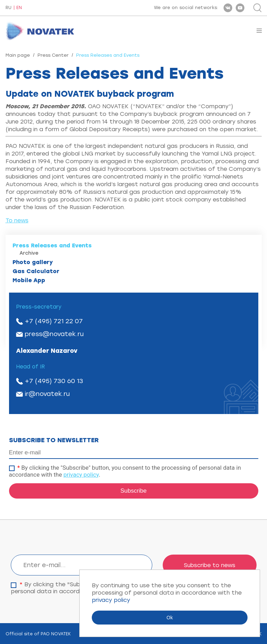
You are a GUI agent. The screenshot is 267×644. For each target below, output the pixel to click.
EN (19, 8)
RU (9, 8)
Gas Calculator (36, 271)
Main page (18, 55)
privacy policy (81, 475)
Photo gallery (33, 262)
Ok (170, 618)
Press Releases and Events (52, 245)
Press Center (53, 55)
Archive (29, 253)
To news (17, 220)
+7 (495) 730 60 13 (54, 381)
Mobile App (29, 280)
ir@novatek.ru (47, 394)
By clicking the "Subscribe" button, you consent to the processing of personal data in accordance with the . (125, 471)
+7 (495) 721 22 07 (54, 321)
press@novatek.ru (54, 334)
